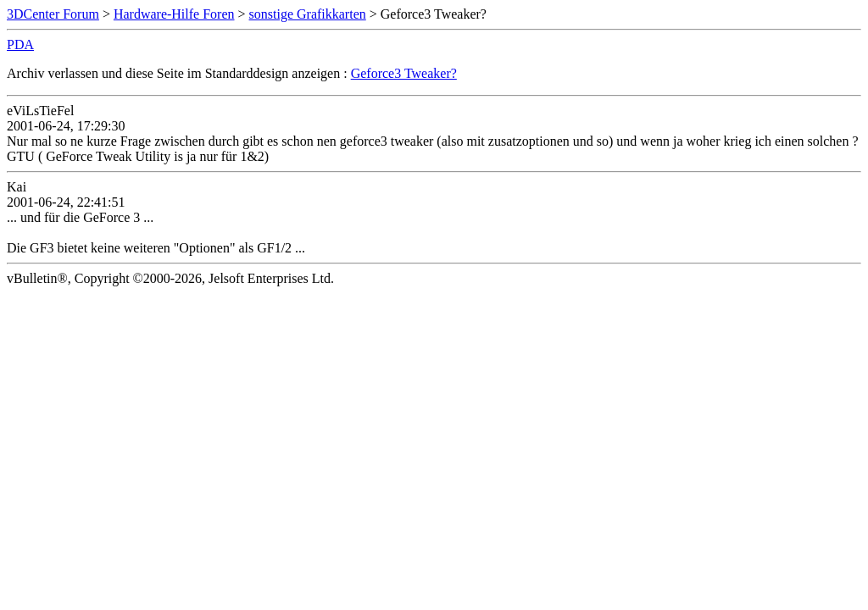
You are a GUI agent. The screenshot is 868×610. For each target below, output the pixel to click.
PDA (20, 44)
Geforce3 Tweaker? (404, 73)
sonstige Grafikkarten (308, 14)
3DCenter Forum (53, 14)
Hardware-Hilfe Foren (174, 14)
